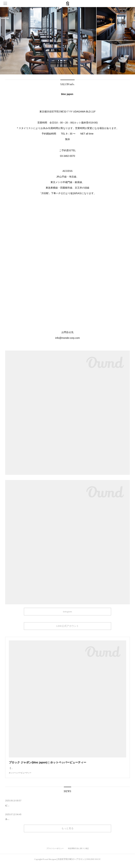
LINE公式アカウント (67, 626)
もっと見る (67, 832)
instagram (67, 611)
